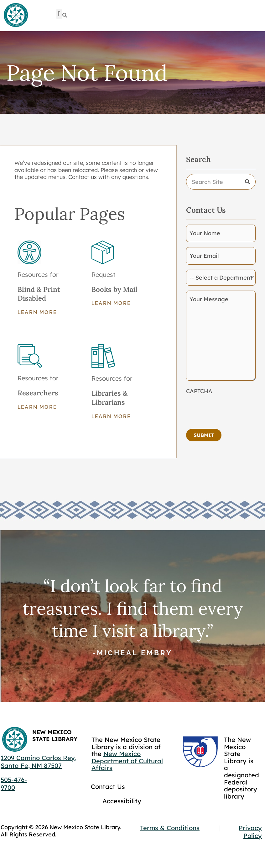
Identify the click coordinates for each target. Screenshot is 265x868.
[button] (59, 14)
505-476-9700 (14, 784)
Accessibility (122, 801)
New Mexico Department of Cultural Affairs (127, 761)
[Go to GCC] (200, 752)
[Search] (65, 15)
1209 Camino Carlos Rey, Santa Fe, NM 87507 (39, 762)
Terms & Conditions (170, 828)
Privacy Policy (250, 832)
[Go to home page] (16, 15)
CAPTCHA (199, 391)
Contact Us (108, 787)
